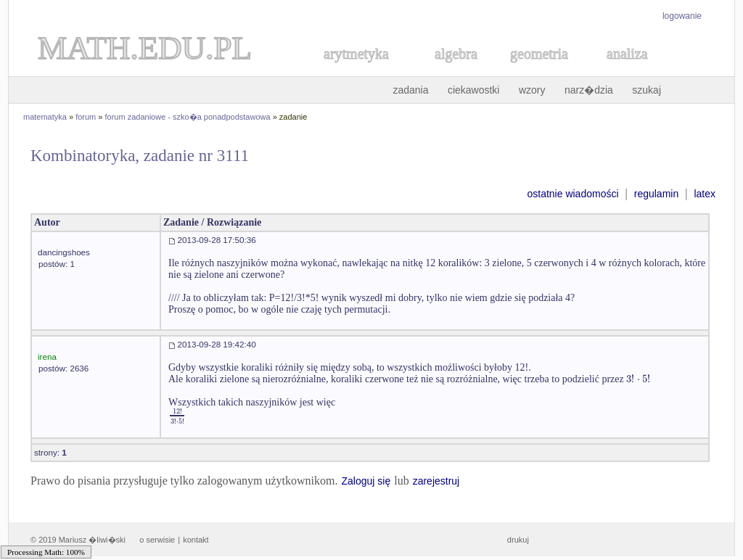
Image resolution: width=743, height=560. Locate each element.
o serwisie (157, 540)
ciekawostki (474, 90)
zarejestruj (436, 481)
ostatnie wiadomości (572, 194)
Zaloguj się (366, 481)
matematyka (45, 117)
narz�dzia (589, 90)
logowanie (682, 16)
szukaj (646, 90)
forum (86, 117)
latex (705, 194)
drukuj (518, 540)
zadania (410, 90)
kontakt (196, 540)
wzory (532, 90)
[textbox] (638, 379)
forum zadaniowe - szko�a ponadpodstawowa (188, 117)
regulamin (656, 194)
